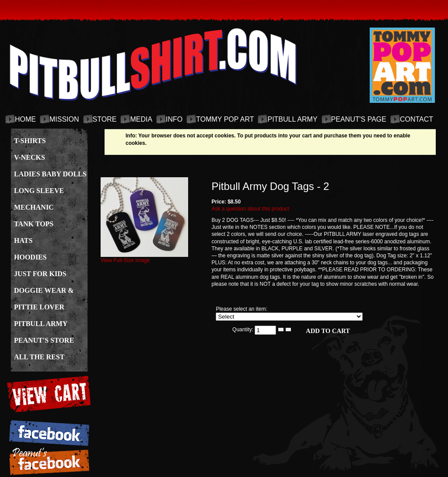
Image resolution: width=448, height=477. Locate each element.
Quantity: (243, 330)
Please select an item (241, 309)
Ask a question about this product (250, 209)
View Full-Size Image (144, 258)
